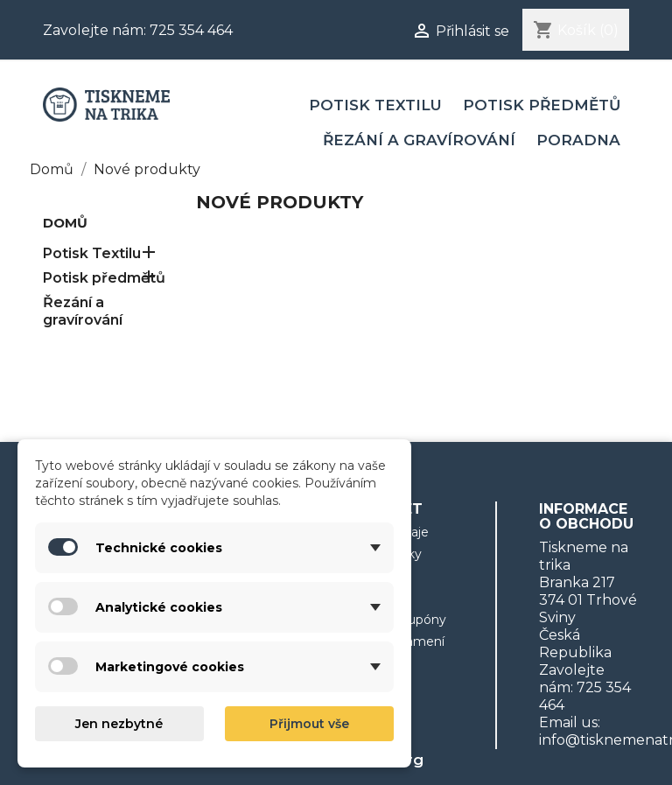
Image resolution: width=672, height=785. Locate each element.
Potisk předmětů (542, 105)
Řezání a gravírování (419, 140)
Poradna (578, 140)
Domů (65, 223)
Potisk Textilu (375, 105)
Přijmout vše (309, 724)
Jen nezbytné (119, 724)
